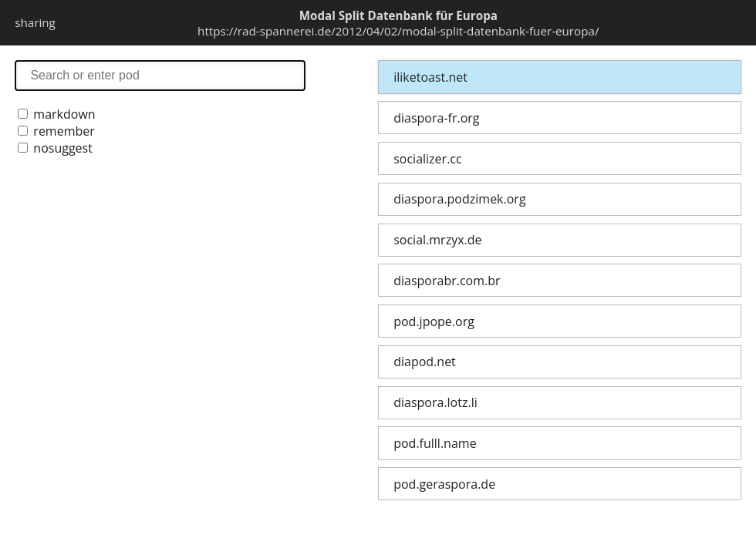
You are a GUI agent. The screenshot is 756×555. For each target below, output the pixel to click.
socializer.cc (427, 159)
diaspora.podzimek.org (459, 199)
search (160, 75)
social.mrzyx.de (437, 240)
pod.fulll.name (435, 443)
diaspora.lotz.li (435, 402)
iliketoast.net (430, 77)
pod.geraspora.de (444, 484)
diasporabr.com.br (447, 281)
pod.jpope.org (434, 321)
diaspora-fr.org (436, 118)
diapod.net (425, 362)
